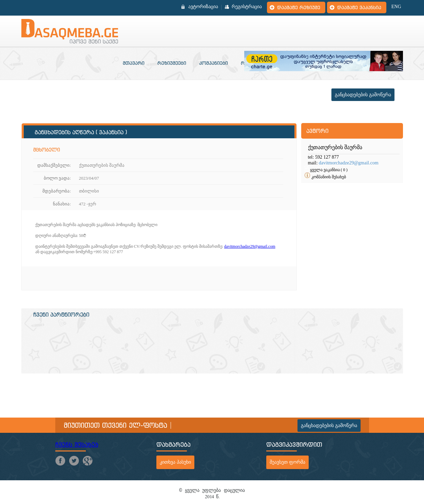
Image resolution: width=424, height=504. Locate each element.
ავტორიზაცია (203, 7)
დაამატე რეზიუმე (299, 7)
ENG (396, 7)
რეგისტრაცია (247, 7)
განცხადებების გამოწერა (363, 95)
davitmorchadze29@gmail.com (250, 246)
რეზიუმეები (172, 63)
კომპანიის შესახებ (329, 177)
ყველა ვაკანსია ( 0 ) (329, 170)
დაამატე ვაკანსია (359, 7)
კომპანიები (214, 63)
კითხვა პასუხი (175, 462)
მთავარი (134, 63)
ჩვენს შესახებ (77, 445)
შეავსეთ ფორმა (287, 462)
